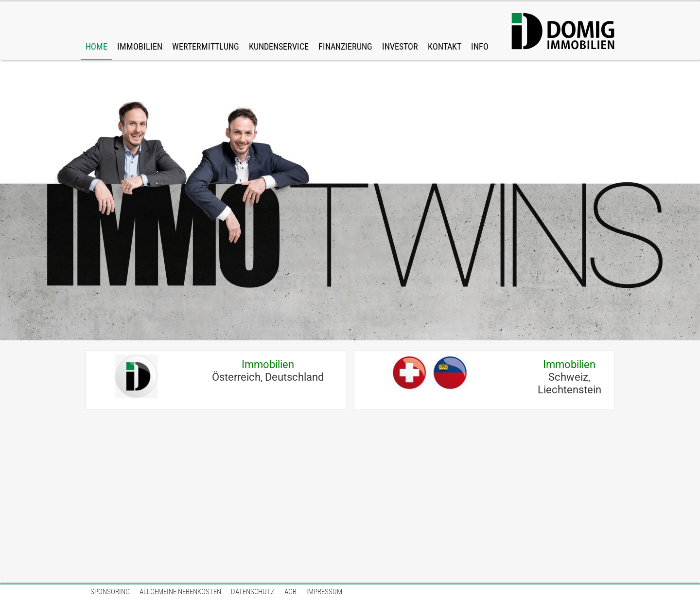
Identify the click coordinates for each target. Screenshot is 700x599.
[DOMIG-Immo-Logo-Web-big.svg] (563, 32)
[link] (140, 31)
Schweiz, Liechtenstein (569, 377)
